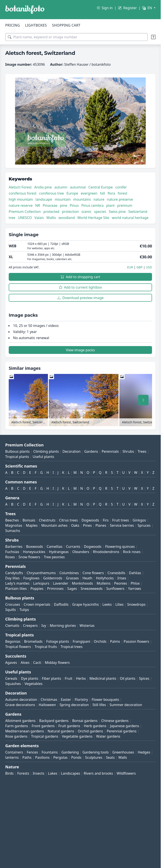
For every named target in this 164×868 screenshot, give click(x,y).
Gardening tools (96, 752)
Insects (38, 773)
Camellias (54, 547)
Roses (10, 557)
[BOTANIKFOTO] (25, 10)
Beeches (12, 520)
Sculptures (94, 757)
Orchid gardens (90, 731)
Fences (32, 752)
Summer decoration (126, 705)
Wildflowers (126, 773)
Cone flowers (93, 573)
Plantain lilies (16, 589)
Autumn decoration (21, 700)
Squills (11, 610)
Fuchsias (12, 552)
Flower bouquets (105, 700)
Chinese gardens (115, 721)
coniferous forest (23, 193)
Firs (106, 520)
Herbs (81, 678)
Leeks (107, 604)
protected (51, 212)
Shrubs (128, 451)
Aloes (25, 663)
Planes (101, 525)
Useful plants (43, 457)
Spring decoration (74, 705)
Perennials (110, 451)
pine (63, 205)
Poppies (37, 589)
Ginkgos (139, 520)
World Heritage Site (93, 218)
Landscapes (71, 773)
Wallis (51, 218)
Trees (142, 451)
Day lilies (12, 578)
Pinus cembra (92, 205)
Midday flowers (57, 663)
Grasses (72, 578)
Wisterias (87, 626)
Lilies (119, 604)
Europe (72, 193)
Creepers (30, 626)
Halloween (47, 705)
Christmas (49, 700)
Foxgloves (31, 578)
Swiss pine (117, 212)
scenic (86, 212)
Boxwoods (35, 547)
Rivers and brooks (98, 773)
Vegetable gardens (77, 736)
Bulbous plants (17, 451)
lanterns (12, 757)
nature (99, 199)
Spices (144, 678)
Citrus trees (68, 520)
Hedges (144, 752)
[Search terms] (76, 37)
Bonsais (29, 520)
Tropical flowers (18, 647)
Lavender (61, 583)
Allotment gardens (20, 721)
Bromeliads (33, 641)
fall (102, 193)
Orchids (100, 641)
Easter (66, 700)
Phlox (135, 583)
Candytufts (14, 573)
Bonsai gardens (85, 721)
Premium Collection (25, 212)
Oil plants (128, 678)
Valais (39, 218)
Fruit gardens (69, 726)
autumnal (78, 187)
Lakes (53, 773)
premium (125, 205)
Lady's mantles (17, 583)
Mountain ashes (54, 525)
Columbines (69, 573)
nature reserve (21, 205)
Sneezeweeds (92, 589)
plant (111, 205)
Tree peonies (54, 557)
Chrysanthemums (41, 573)
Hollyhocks (105, 578)
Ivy (44, 626)
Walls (123, 757)
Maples (32, 525)
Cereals (11, 678)
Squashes (13, 684)
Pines (87, 525)
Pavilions (42, 757)
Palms (115, 641)
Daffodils (61, 604)
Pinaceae (50, 205)
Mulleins (104, 583)
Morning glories (63, 626)
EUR (130, 267)
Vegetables (34, 684)
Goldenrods (53, 578)
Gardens (91, 451)
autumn (61, 187)
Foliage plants (58, 641)
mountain (63, 199)
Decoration (72, 451)
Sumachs (13, 531)
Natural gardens (61, 731)
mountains (82, 199)
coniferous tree (52, 193)
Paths (27, 757)
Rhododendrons (106, 552)
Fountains (50, 752)
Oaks (75, 525)
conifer (121, 187)
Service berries (122, 525)
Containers (14, 752)
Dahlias (135, 573)
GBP (139, 267)
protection (70, 212)
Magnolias (14, 525)
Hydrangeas (59, 552)
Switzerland (138, 212)
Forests (23, 773)
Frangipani (81, 641)
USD (149, 267)
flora (111, 193)
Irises (122, 578)
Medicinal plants (103, 678)
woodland (67, 218)
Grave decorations (20, 705)
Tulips (24, 610)
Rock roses (132, 552)
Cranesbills (116, 573)
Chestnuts (47, 520)
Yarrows (135, 589)
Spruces (144, 525)
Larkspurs (41, 583)
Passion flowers (136, 641)
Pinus (74, 205)
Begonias (13, 641)
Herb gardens (95, 726)
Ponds (76, 757)
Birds (9, 773)
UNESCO (25, 218)
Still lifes (99, 705)
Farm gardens (17, 726)
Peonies (121, 583)
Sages (72, 589)
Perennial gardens (122, 731)
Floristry (81, 700)
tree (12, 218)
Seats (110, 757)
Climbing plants (46, 451)
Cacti (37, 663)
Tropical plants (17, 457)
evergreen (89, 193)
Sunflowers (115, 589)
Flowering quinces (120, 547)
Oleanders (81, 552)
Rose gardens (16, 736)
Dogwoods (90, 520)
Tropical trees (72, 647)
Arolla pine (43, 187)
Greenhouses (123, 752)
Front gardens (43, 726)
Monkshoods (82, 583)
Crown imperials (37, 604)
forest (123, 193)
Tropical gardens (45, 736)
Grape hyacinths (85, 604)
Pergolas (60, 757)
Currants (73, 547)
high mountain (21, 199)
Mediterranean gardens (25, 731)
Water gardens (108, 736)
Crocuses (13, 604)
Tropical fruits (46, 647)
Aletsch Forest (20, 187)
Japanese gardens (124, 726)
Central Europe (101, 187)
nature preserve (120, 199)
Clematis (12, 626)
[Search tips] (153, 37)
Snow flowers (29, 557)
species (100, 212)
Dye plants (30, 678)
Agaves (11, 663)
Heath (87, 578)
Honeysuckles (34, 552)
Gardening (70, 752)
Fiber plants (51, 678)
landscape (44, 199)
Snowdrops (136, 604)
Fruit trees (121, 520)
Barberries (14, 547)
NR (38, 205)
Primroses (55, 589)
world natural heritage (130, 218)
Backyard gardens (54, 721)
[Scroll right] (143, 400)
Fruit (68, 678)
